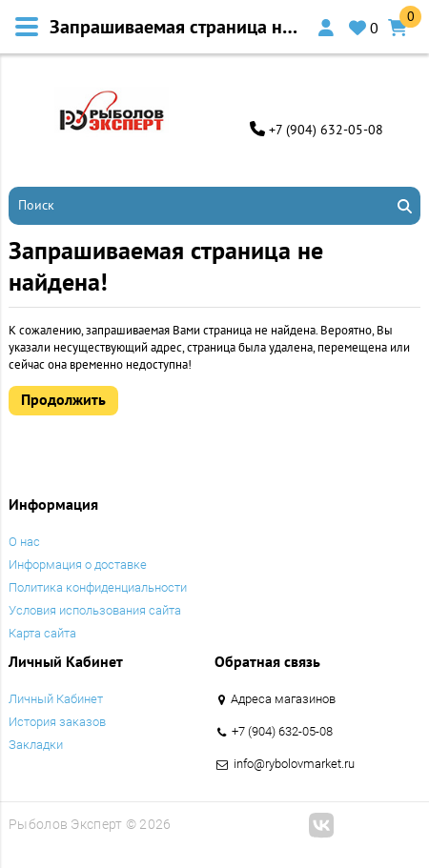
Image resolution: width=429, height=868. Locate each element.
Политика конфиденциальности (98, 587)
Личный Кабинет (56, 699)
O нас (24, 542)
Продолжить (63, 399)
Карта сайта (42, 633)
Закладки (36, 745)
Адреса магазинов (283, 699)
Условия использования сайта (95, 610)
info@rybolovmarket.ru (294, 764)
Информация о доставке (78, 565)
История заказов (57, 722)
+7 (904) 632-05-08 (326, 130)
